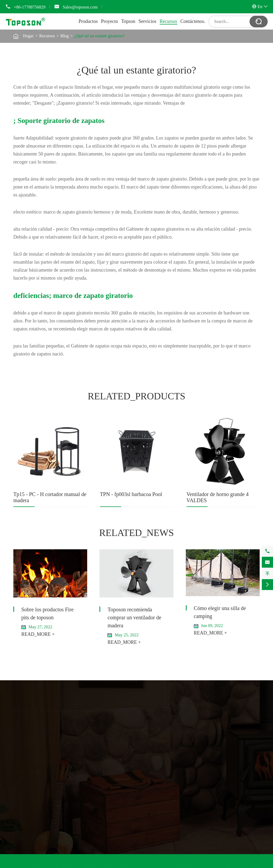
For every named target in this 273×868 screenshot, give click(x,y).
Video (144, 749)
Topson (128, 21)
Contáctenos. (193, 21)
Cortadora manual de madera (38, 753)
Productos (88, 21)
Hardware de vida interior (41, 771)
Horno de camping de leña (108, 733)
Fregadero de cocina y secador (39, 789)
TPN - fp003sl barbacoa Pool (131, 494)
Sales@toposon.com (80, 7)
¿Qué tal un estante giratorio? (99, 36)
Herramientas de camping (107, 722)
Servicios (148, 21)
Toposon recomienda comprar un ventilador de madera (134, 617)
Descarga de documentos (160, 738)
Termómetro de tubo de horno (39, 728)
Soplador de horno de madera (45, 710)
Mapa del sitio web (192, 865)
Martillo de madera (30, 758)
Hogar (28, 36)
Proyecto (110, 21)
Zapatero (21, 784)
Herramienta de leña (35, 740)
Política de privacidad (241, 865)
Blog (65, 36)
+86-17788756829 (30, 7)
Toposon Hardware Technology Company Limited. (86, 865)
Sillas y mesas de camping (108, 728)
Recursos (168, 21)
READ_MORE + (38, 634)
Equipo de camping (106, 710)
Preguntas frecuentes (157, 744)
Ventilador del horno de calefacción (44, 722)
